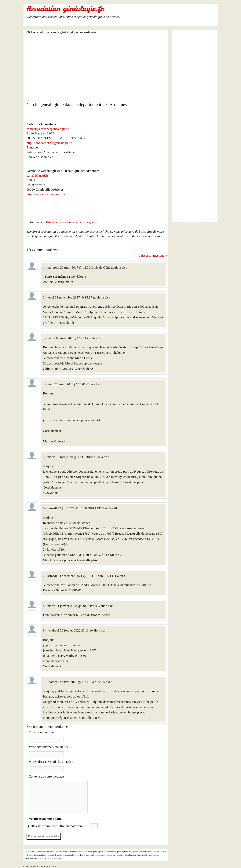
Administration (40, 866)
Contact (27, 866)
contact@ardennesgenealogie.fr (48, 129)
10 (45, 682)
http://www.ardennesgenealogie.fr (49, 143)
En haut (52, 866)
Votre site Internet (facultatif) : (49, 747)
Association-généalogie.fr (65, 9)
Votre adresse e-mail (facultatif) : (51, 762)
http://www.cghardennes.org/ (46, 194)
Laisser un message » (153, 255)
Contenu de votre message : (47, 776)
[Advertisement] (97, 66)
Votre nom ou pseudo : (44, 732)
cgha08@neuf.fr (37, 175)
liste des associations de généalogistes (71, 222)
